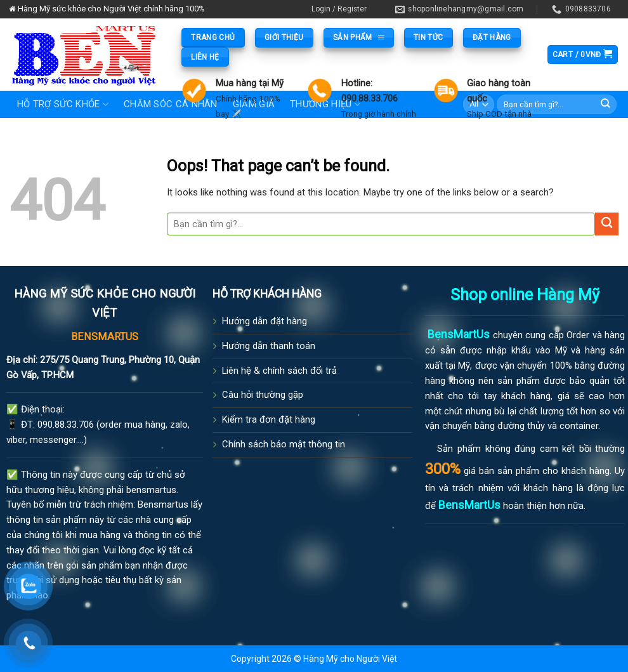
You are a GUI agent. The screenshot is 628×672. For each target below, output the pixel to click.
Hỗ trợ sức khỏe (63, 104)
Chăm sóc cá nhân (171, 104)
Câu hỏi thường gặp (263, 395)
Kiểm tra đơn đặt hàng (269, 419)
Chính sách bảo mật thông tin (284, 444)
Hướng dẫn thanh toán (269, 346)
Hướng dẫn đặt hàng (265, 321)
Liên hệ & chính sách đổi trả (279, 371)
